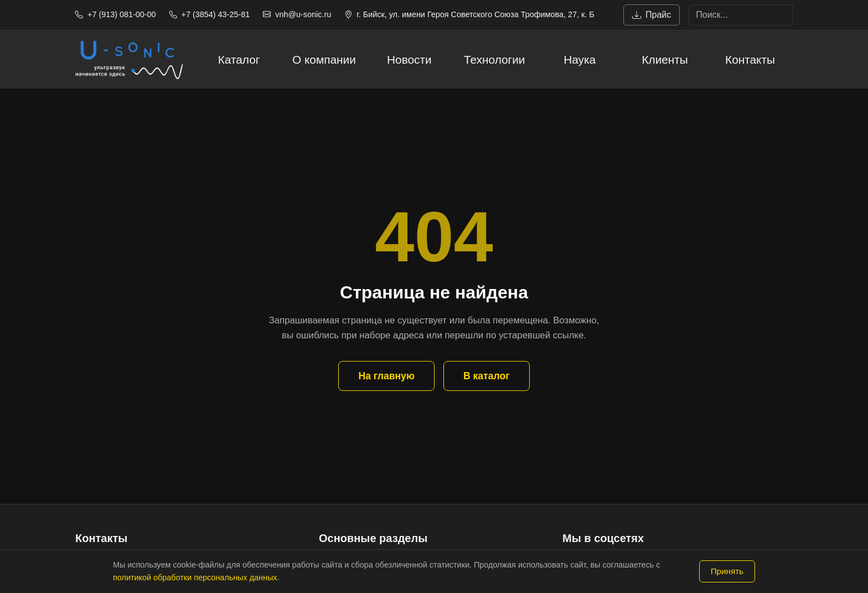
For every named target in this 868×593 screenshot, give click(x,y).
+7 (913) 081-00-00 (116, 14)
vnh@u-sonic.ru (297, 14)
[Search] (741, 15)
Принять (727, 571)
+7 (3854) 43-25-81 (210, 14)
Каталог (239, 60)
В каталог (487, 376)
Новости (409, 60)
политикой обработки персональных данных (195, 577)
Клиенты (665, 60)
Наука (580, 60)
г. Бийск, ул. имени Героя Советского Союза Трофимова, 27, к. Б (469, 14)
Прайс (652, 15)
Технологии (494, 60)
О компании (324, 60)
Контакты (750, 60)
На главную (386, 376)
